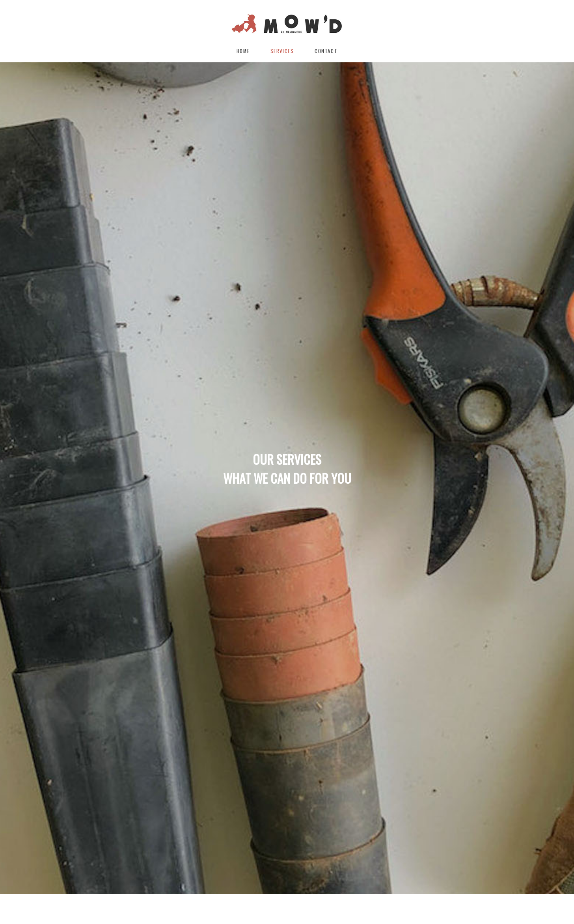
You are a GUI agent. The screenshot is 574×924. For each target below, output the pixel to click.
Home (243, 51)
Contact (326, 51)
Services (282, 51)
